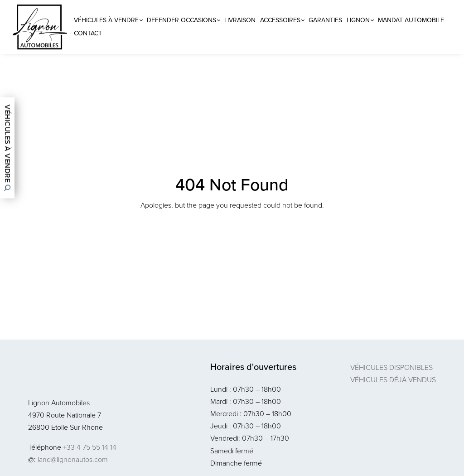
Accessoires (280, 20)
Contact (88, 33)
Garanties (325, 20)
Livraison (240, 20)
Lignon (358, 20)
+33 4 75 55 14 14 (90, 447)
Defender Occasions (181, 20)
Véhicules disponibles (391, 367)
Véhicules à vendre (106, 20)
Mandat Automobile (411, 20)
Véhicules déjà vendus (393, 380)
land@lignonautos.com (73, 459)
